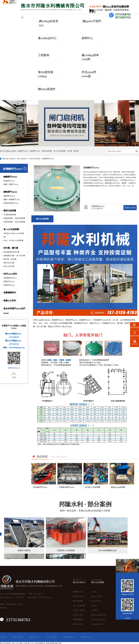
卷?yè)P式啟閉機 (59, 151)
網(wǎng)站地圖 (97, 624)
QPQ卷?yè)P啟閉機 (92, 487)
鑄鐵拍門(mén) (9, 285)
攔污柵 (6, 259)
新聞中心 (87, 38)
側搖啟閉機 (8, 218)
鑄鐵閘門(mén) (23, 151)
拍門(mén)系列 (35, 159)
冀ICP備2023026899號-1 (15, 604)
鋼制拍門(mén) (9, 281)
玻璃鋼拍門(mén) (48, 159)
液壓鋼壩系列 (10, 293)
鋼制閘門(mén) (35, 151)
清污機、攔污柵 (73, 151)
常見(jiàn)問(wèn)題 (89, 74)
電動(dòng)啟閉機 (118, 487)
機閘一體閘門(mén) (11, 184)
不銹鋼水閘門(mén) (66, 487)
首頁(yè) (12, 159)
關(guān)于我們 (92, 21)
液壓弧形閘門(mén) (11, 203)
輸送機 (14, 259)
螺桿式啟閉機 (47, 151)
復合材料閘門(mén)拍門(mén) (14, 311)
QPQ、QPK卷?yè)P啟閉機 (13, 240)
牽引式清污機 (9, 266)
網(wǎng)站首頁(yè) (49, 23)
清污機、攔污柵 (11, 248)
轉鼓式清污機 (9, 263)
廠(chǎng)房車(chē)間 (90, 57)
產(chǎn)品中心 (47, 38)
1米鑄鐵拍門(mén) (40, 487)
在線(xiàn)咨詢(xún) (130, 210)
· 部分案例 (85, 504)
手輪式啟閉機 (20, 218)
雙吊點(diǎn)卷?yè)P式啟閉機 (14, 235)
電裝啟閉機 (8, 222)
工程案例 (44, 55)
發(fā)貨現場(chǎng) (46, 74)
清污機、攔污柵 (79, 610)
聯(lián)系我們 (47, 89)
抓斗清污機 (21, 256)
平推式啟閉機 (20, 222)
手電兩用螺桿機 (10, 215)
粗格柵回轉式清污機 (12, 252)
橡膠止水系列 (10, 301)
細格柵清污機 (9, 256)
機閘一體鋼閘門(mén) (12, 200)
